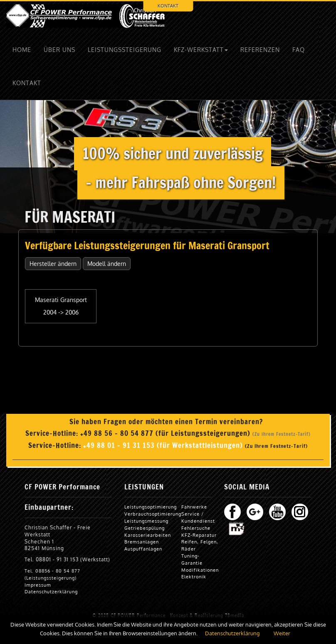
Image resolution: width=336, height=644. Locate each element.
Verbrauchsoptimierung (153, 514)
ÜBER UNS (59, 50)
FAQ (299, 50)
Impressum (38, 585)
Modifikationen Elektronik (200, 573)
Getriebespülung (145, 528)
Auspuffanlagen (143, 549)
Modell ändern (107, 264)
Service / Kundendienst (198, 517)
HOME (22, 50)
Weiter (282, 633)
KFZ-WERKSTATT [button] (201, 50)
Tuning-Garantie (192, 559)
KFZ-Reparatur (199, 535)
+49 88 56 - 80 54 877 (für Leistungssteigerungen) (166, 433)
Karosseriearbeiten (148, 535)
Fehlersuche (196, 528)
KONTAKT (168, 6)
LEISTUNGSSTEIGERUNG (125, 50)
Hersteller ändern (53, 264)
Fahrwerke (194, 507)
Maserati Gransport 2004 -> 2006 (61, 306)
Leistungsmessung (146, 521)
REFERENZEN (260, 50)
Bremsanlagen (142, 542)
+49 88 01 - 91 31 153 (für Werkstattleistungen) (164, 445)
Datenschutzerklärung (51, 591)
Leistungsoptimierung (151, 507)
